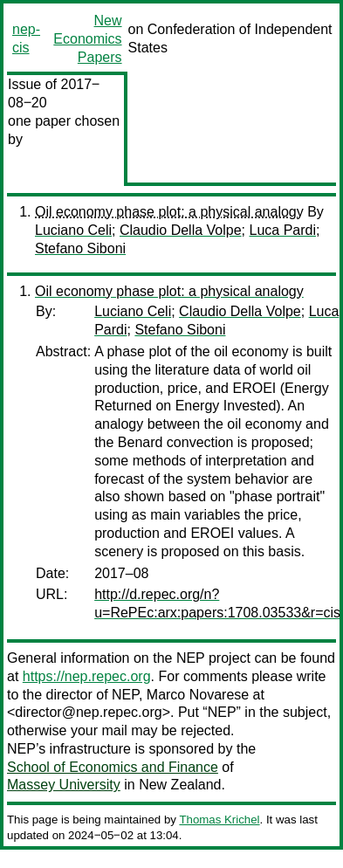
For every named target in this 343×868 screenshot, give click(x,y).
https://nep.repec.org (87, 676)
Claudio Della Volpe (181, 230)
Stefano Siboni (80, 248)
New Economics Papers (87, 39)
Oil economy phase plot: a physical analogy (169, 212)
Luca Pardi (283, 230)
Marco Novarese (198, 695)
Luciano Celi (73, 230)
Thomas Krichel (219, 820)
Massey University (64, 785)
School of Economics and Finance (113, 767)
